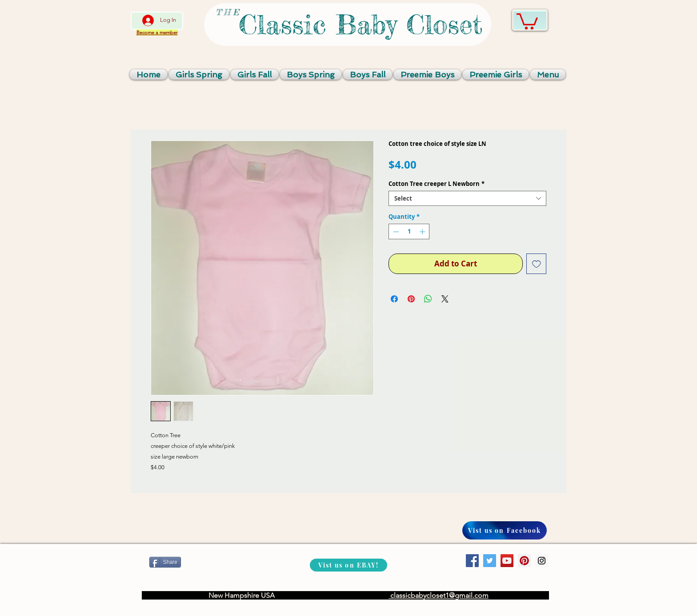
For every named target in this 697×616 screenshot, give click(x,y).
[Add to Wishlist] (537, 264)
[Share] (165, 562)
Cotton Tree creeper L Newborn (437, 184)
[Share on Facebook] (394, 299)
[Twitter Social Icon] (490, 561)
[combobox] (467, 198)
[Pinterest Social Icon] (524, 561)
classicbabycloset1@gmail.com (439, 595)
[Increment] (423, 232)
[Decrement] (395, 232)
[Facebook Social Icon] (472, 561)
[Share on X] (445, 299)
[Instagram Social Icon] (542, 561)
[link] (527, 20)
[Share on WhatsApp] (428, 299)
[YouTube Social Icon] (507, 561)
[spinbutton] (409, 232)
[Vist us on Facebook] (505, 530)
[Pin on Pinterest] (411, 299)
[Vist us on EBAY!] (348, 565)
